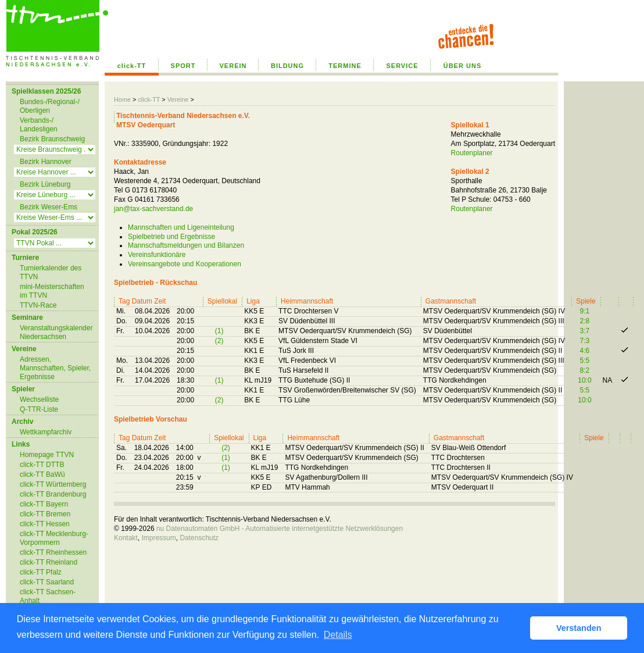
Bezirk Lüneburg (45, 184)
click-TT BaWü (42, 474)
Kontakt (126, 538)
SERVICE (402, 66)
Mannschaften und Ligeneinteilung (181, 227)
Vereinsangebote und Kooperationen (185, 264)
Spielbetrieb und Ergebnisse (171, 237)
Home (122, 99)
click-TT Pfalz (41, 572)
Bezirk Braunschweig (52, 139)
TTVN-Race (38, 305)
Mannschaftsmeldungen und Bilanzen (186, 245)
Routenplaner (472, 153)
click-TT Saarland (47, 582)
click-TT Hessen (45, 524)
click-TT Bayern (44, 504)
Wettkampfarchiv (46, 432)
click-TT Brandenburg (53, 494)
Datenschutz (199, 538)
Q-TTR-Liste (39, 409)
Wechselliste (39, 399)
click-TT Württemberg (53, 484)
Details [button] (338, 635)
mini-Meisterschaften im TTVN (52, 291)
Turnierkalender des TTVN (51, 272)
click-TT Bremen (45, 514)
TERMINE (345, 66)
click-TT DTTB (42, 465)
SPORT (183, 66)
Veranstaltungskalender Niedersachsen (56, 332)
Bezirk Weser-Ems (49, 207)
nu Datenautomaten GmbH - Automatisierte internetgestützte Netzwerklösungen (280, 529)
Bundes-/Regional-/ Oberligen (50, 106)
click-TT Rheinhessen (53, 552)
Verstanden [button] (579, 628)
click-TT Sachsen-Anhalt (48, 596)
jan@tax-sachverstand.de (153, 209)
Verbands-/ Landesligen (39, 125)
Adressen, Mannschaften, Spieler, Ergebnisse (55, 368)
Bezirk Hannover (46, 162)
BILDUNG (287, 66)
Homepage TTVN (47, 455)
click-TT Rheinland (49, 562)
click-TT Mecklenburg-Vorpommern (54, 538)
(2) (219, 341)
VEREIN (233, 66)
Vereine (178, 99)
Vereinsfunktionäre (157, 255)
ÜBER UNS (462, 66)
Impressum (158, 538)
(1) (219, 331)
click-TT (132, 66)
